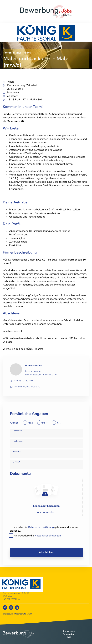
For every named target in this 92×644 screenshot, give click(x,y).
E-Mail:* (16, 462)
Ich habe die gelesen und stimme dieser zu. (44, 529)
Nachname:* (18, 441)
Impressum (8, 614)
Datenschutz (20, 614)
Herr (45, 423)
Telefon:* (17, 451)
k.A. (59, 423)
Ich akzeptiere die (37, 536)
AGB (30, 614)
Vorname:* (17, 431)
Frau (30, 423)
